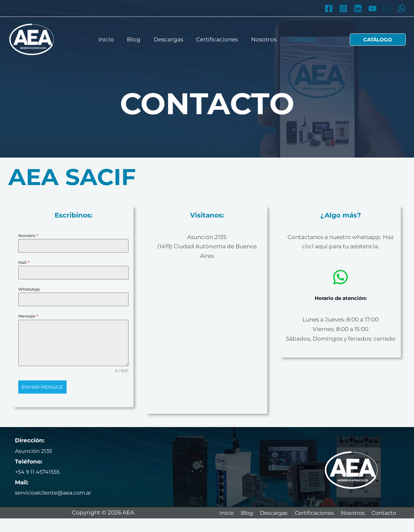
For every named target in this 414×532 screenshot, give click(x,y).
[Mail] (387, 8)
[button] (378, 40)
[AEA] (31, 39)
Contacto (298, 39)
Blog (137, 39)
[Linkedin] (358, 8)
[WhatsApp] (402, 8)
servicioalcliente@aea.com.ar (56, 493)
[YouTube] (372, 8)
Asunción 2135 (207, 237)
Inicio (111, 39)
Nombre (28, 236)
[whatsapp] (340, 277)
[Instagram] (343, 8)
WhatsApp (29, 289)
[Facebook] (329, 8)
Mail (24, 262)
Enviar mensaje (42, 387)
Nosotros (261, 39)
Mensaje (28, 316)
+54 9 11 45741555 (38, 472)
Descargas (169, 39)
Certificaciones (216, 39)
